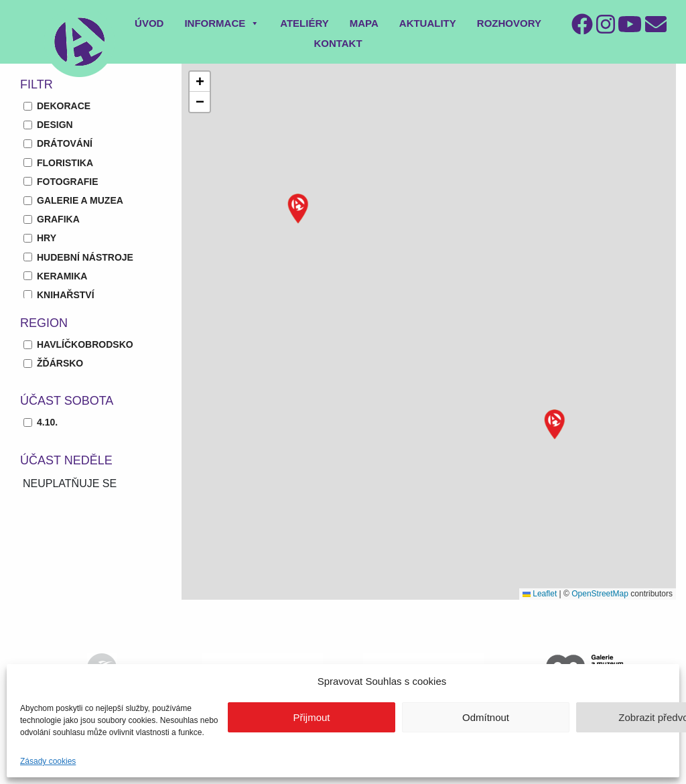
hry (47, 238)
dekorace (64, 106)
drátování (65, 143)
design (55, 125)
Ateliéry (304, 23)
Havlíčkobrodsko (85, 344)
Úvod (149, 23)
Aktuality (428, 23)
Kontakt (338, 43)
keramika (62, 276)
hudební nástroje (85, 257)
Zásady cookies (48, 761)
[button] (298, 209)
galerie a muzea (80, 200)
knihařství (66, 295)
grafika (58, 219)
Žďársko (60, 363)
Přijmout (311, 717)
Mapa (364, 23)
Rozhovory (509, 23)
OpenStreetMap (600, 594)
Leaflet (540, 594)
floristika (65, 163)
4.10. (47, 422)
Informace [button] (222, 23)
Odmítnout (486, 717)
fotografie (68, 182)
